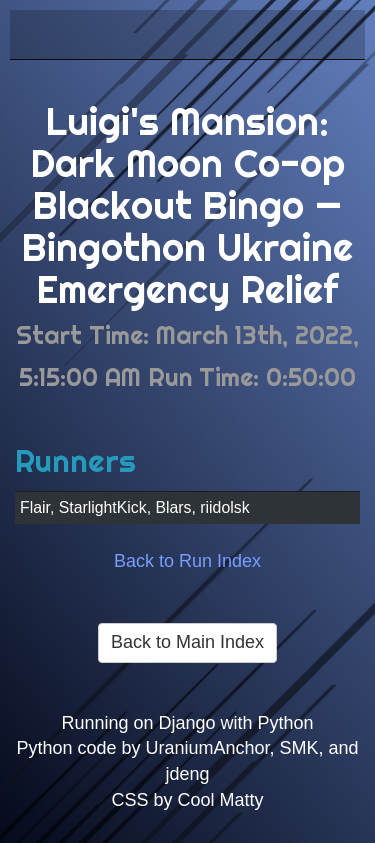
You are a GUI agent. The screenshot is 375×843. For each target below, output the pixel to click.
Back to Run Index (187, 561)
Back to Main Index (187, 642)
